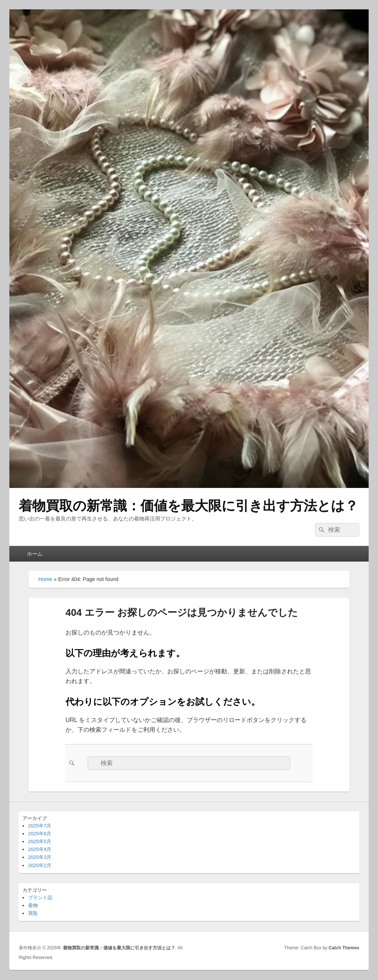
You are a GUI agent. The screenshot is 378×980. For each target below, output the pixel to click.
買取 (33, 913)
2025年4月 (40, 849)
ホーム (35, 554)
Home (45, 579)
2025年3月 (40, 857)
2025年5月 (40, 841)
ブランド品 (40, 898)
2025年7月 (40, 826)
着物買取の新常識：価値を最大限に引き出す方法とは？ (188, 506)
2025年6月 (40, 834)
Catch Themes (344, 948)
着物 (33, 905)
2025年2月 (40, 865)
